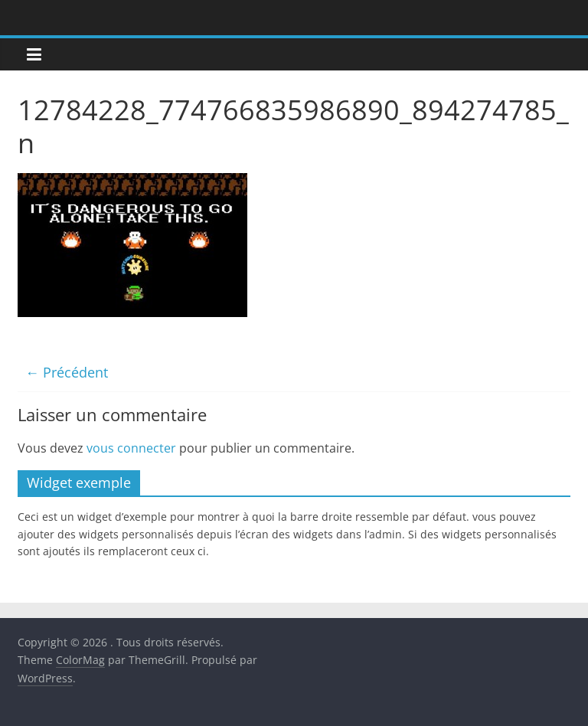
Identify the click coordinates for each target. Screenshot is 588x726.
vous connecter (131, 448)
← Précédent (67, 372)
